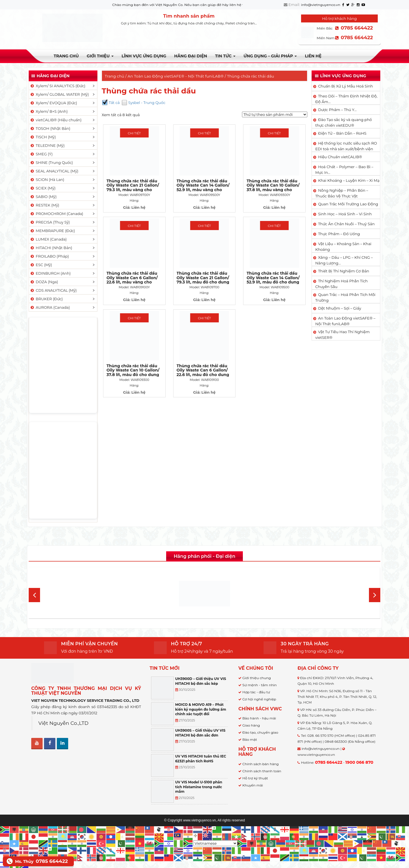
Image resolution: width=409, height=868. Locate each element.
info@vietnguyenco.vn (321, 5)
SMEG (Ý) (41, 154)
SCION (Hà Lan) (47, 180)
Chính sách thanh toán (262, 771)
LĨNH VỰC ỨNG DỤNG (144, 56)
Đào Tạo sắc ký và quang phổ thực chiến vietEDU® (344, 122)
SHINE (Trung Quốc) (51, 162)
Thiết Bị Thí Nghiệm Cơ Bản (344, 271)
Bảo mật (250, 739)
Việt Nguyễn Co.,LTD (63, 723)
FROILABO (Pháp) (49, 256)
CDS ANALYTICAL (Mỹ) (53, 290)
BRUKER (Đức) (46, 299)
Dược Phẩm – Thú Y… (337, 110)
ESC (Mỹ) (41, 265)
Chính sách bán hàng (260, 764)
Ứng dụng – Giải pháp (270, 56)
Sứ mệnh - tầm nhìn (259, 685)
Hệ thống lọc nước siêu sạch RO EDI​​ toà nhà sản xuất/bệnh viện (346, 146)
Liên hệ (313, 56)
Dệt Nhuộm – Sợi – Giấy (340, 308)
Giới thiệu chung (256, 678)
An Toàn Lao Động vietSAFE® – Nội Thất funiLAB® (345, 321)
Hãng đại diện (191, 56)
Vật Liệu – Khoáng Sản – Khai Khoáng (343, 247)
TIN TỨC (225, 56)
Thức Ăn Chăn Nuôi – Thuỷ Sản (346, 224)
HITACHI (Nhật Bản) (51, 248)
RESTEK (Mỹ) (45, 205)
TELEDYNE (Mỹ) (47, 145)
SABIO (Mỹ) (43, 197)
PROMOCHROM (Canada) (57, 214)
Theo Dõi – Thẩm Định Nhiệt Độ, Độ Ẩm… (346, 99)
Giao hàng (251, 725)
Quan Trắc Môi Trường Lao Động (348, 204)
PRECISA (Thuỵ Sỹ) (50, 222)
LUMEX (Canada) (48, 239)
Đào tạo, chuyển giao (260, 732)
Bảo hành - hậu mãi (259, 718)
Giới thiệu (100, 56)
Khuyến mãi (253, 785)
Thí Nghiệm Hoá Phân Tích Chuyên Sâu (342, 284)
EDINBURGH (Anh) (50, 273)
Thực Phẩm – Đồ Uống (339, 234)
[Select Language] (215, 843)
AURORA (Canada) (50, 307)
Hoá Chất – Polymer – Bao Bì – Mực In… (344, 170)
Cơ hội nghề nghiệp (259, 699)
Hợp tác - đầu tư (256, 692)
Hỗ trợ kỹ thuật (255, 778)
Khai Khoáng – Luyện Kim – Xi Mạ (349, 180)
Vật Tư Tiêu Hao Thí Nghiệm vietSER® (343, 335)
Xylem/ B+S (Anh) (49, 111)
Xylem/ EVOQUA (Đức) (53, 103)
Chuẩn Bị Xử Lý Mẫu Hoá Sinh (346, 86)
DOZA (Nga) (44, 282)
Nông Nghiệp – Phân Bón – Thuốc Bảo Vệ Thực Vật (342, 193)
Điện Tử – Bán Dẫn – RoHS (342, 133)
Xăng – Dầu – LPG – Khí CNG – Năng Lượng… (344, 260)
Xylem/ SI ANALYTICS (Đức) (58, 86)
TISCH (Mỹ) (43, 137)
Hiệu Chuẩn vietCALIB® (340, 157)
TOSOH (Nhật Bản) (50, 128)
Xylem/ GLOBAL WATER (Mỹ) (59, 94)
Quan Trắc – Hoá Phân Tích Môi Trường (345, 297)
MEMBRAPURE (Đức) (52, 231)
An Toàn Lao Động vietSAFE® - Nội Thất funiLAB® (176, 76)
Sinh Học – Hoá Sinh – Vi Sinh (345, 214)
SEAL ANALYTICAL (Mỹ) (54, 171)
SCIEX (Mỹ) (43, 188)
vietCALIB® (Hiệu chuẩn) (56, 120)
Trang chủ (66, 56)
